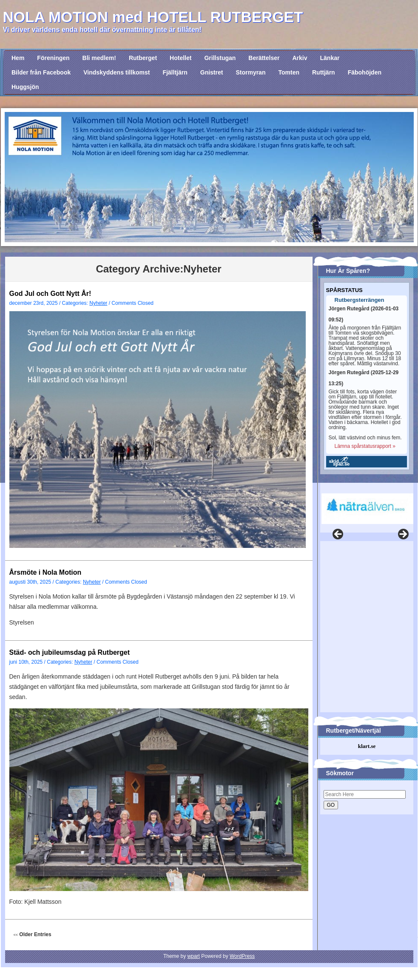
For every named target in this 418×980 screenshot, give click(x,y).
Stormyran (250, 72)
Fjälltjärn (175, 72)
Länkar (330, 58)
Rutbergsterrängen (360, 300)
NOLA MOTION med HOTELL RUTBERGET (153, 17)
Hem (18, 58)
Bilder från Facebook (41, 72)
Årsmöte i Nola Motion (45, 572)
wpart (194, 956)
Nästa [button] (403, 535)
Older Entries (33, 934)
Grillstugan (220, 58)
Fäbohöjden (365, 72)
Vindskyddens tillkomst (117, 72)
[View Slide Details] (367, 509)
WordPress (242, 956)
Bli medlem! (99, 58)
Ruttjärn (324, 72)
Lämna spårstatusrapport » (365, 446)
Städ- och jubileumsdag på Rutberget (70, 652)
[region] (365, 503)
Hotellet (181, 58)
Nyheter (98, 303)
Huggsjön (25, 87)
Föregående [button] (338, 535)
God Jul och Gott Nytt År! (50, 294)
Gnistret (212, 72)
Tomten (289, 72)
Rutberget (143, 58)
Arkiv (300, 58)
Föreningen (53, 58)
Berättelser (264, 58)
